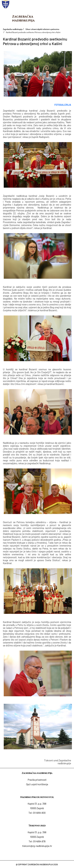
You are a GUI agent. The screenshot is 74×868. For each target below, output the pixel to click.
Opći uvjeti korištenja (37, 784)
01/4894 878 (39, 841)
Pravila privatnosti (37, 780)
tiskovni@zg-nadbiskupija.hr (37, 846)
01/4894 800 (39, 813)
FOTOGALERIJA (63, 105)
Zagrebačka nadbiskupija (23, 18)
